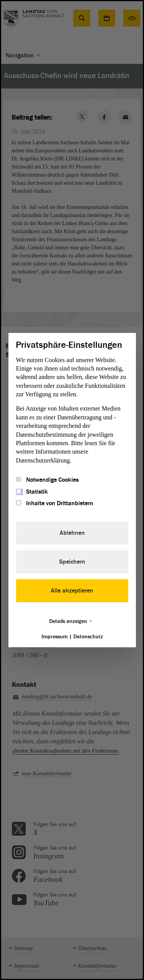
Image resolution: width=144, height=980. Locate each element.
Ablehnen (72, 533)
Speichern (72, 562)
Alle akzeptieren (72, 591)
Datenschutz (88, 637)
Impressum (55, 637)
